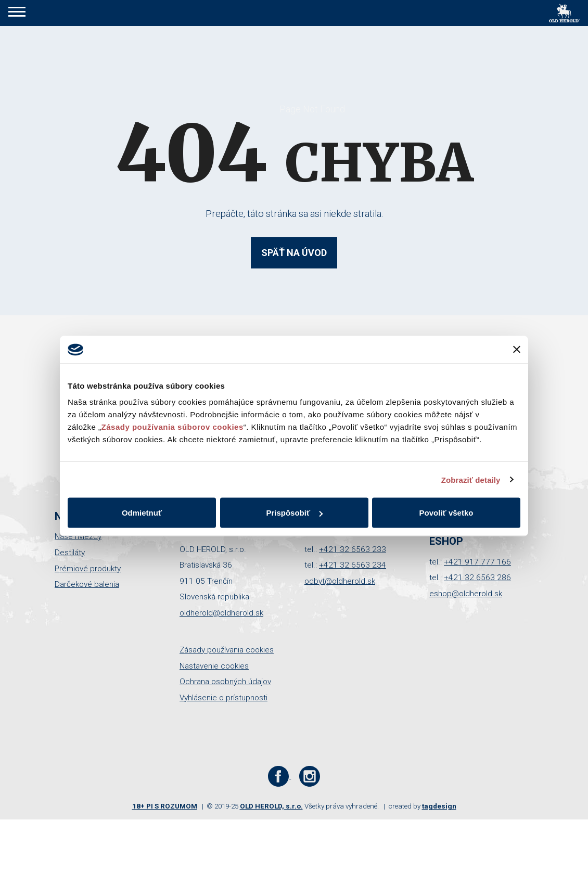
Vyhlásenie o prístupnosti (223, 698)
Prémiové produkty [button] (88, 569)
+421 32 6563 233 (353, 549)
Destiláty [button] (70, 553)
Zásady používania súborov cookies (172, 427)
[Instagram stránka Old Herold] (309, 776)
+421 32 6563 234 (353, 565)
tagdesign (439, 806)
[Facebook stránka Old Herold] (280, 776)
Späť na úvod (294, 253)
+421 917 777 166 (477, 562)
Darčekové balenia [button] (87, 584)
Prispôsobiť (294, 513)
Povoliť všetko (446, 513)
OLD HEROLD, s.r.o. (271, 806)
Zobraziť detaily (471, 479)
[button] (17, 13)
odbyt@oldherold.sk (340, 581)
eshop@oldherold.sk (466, 594)
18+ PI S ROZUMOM (165, 806)
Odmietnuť (142, 513)
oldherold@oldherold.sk (221, 613)
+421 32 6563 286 (477, 578)
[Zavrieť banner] (517, 350)
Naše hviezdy (78, 536)
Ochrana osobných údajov (225, 682)
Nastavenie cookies (214, 666)
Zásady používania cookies (227, 650)
